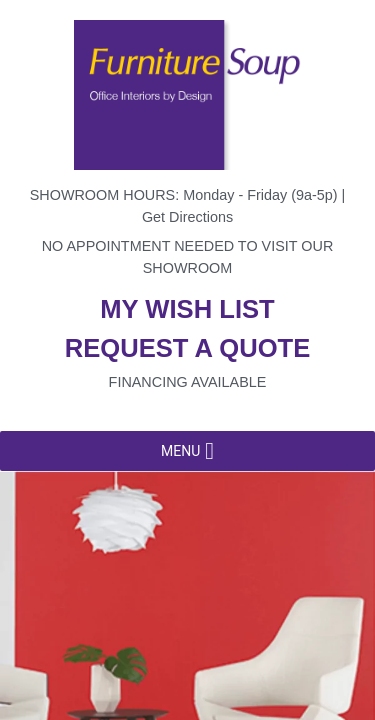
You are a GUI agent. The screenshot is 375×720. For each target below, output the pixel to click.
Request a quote (188, 348)
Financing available (188, 382)
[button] (180, 451)
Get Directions (187, 217)
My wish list (187, 309)
